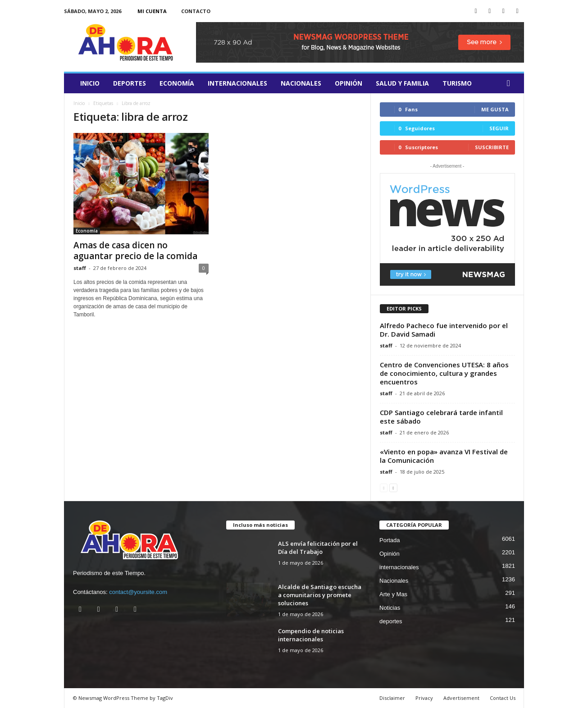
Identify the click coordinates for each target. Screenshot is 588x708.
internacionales (237, 83)
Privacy (424, 698)
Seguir (499, 128)
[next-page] (393, 487)
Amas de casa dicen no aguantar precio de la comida (135, 251)
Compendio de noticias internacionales (311, 635)
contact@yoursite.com (138, 592)
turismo (457, 83)
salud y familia (402, 83)
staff (80, 268)
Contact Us (503, 698)
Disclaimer (392, 698)
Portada (390, 540)
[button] (511, 83)
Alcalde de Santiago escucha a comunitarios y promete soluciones (320, 595)
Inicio (90, 83)
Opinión (349, 83)
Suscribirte (492, 147)
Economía (177, 83)
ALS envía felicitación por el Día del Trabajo (318, 548)
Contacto (196, 11)
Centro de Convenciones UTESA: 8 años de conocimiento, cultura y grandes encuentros (444, 373)
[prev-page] (384, 487)
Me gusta (495, 109)
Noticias (390, 608)
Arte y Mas (393, 594)
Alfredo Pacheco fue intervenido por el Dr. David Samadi (444, 330)
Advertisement (461, 698)
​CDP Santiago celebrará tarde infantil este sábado (441, 417)
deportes (130, 83)
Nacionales (301, 83)
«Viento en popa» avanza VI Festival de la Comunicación (444, 456)
